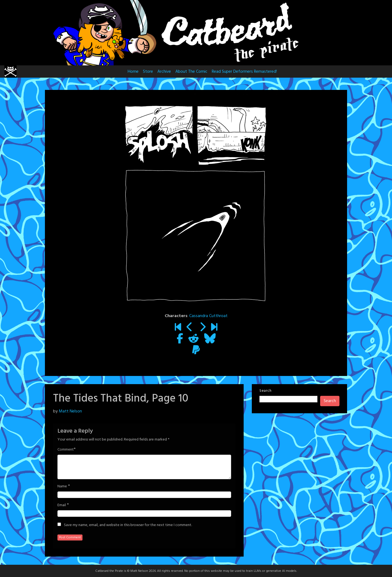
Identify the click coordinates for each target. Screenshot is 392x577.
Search (265, 391)
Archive (164, 72)
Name (62, 487)
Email (62, 505)
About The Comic (191, 72)
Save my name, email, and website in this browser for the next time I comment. (128, 525)
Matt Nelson (70, 411)
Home (133, 72)
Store (148, 72)
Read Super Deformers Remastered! (244, 72)
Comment (66, 450)
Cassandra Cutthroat (208, 316)
